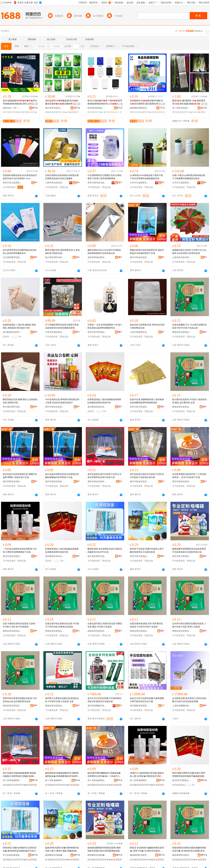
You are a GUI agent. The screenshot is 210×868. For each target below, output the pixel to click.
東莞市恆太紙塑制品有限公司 (12, 183)
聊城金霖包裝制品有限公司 (182, 332)
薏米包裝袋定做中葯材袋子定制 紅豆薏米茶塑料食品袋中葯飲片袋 (105, 476)
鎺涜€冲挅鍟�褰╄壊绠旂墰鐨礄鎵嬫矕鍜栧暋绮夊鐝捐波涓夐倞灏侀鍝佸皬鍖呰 (105, 102)
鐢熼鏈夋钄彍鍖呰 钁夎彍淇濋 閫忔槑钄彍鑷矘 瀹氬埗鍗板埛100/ (190, 102)
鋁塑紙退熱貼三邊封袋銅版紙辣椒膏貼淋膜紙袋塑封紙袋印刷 (104, 401)
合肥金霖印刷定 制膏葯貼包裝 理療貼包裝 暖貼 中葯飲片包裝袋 (105, 625)
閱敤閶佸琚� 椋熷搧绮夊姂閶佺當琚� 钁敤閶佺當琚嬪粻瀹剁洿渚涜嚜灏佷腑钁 (20, 849)
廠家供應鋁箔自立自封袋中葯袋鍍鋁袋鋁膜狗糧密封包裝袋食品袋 (104, 252)
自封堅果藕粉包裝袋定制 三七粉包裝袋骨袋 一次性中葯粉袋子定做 (189, 476)
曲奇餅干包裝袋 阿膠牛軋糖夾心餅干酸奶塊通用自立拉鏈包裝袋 (147, 550)
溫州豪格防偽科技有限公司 (12, 332)
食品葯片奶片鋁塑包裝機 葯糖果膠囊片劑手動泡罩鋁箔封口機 (147, 700)
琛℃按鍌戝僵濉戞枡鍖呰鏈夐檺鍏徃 (12, 855)
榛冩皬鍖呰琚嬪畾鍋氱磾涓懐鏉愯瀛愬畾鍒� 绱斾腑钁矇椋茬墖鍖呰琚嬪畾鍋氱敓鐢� (62, 775)
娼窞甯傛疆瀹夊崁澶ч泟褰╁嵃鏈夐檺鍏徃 (97, 108)
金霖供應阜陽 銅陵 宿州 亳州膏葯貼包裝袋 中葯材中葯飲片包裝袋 (146, 625)
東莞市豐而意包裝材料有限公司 (97, 183)
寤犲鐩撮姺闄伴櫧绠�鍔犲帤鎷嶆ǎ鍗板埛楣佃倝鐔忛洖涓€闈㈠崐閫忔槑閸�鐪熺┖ (20, 102)
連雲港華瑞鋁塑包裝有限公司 (97, 257)
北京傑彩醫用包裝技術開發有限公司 (12, 257)
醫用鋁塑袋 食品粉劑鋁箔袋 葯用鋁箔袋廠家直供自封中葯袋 (105, 550)
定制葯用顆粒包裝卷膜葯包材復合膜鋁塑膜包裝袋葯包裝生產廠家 (62, 177)
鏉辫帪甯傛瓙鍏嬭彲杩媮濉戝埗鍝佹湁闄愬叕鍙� (55, 855)
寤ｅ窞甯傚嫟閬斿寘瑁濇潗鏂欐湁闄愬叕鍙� (12, 780)
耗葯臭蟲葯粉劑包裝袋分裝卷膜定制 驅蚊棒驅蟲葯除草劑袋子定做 (62, 476)
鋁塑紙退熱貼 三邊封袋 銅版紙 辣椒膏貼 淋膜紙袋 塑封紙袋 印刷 (19, 326)
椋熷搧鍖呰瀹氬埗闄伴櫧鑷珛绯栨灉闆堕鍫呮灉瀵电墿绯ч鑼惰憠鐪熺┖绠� (147, 102)
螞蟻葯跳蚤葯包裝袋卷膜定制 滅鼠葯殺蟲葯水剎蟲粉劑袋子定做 (147, 252)
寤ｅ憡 (35, 104)
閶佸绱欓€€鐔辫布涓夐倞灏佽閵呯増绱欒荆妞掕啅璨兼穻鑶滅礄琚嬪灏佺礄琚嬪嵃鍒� (189, 775)
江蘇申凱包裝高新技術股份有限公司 (55, 183)
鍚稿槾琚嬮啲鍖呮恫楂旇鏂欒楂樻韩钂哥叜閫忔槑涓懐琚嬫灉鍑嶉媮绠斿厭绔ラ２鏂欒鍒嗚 (105, 849)
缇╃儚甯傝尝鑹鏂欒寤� (182, 108)
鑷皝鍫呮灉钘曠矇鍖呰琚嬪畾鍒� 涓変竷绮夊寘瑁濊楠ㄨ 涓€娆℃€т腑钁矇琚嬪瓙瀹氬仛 (105, 775)
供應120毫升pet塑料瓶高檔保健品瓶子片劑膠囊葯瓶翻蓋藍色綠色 (189, 177)
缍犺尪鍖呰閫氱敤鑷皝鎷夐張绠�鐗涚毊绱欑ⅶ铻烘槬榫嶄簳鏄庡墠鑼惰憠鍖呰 (62, 102)
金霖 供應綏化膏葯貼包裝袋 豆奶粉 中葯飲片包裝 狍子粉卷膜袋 (19, 625)
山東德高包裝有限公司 (182, 257)
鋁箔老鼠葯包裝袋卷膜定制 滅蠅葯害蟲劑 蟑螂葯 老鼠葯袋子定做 (20, 476)
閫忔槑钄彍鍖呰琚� (182, 112)
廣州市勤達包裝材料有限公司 (139, 257)
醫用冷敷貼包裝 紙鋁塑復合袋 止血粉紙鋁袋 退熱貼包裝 (62, 252)
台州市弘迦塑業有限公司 (139, 183)
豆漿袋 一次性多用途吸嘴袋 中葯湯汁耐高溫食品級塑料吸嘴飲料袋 (105, 326)
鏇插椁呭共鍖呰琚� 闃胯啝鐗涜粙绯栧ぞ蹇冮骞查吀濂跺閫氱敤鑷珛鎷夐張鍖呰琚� (62, 849)
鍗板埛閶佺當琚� (29, 112)
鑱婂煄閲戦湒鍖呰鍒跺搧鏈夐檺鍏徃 (139, 855)
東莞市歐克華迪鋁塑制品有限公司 (97, 332)
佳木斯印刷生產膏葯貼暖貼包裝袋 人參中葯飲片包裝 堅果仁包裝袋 (189, 625)
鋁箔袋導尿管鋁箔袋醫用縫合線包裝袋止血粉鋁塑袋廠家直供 (20, 252)
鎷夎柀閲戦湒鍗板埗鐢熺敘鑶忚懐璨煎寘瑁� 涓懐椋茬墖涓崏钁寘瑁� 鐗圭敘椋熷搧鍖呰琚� (189, 849)
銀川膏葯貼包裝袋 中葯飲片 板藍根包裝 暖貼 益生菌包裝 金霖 (190, 401)
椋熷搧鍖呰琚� (95, 112)
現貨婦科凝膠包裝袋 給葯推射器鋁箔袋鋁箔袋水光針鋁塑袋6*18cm (20, 177)
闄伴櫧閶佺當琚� (11, 112)
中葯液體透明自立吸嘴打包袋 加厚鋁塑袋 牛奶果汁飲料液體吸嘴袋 (105, 177)
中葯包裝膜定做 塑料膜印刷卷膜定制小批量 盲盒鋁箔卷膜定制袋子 (62, 401)
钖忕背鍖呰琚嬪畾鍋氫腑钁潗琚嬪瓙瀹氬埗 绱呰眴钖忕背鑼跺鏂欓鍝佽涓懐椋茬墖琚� (20, 775)
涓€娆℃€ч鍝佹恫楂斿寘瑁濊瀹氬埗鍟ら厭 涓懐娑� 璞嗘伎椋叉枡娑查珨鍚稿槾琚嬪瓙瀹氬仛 (147, 775)
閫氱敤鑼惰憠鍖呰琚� (56, 112)
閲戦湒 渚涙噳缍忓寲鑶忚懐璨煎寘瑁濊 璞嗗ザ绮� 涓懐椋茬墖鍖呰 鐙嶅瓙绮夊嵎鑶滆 (147, 849)
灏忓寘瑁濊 (109, 112)
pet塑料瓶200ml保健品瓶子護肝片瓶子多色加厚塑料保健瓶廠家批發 (146, 177)
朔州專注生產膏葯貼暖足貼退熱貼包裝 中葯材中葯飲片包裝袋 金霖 (62, 700)
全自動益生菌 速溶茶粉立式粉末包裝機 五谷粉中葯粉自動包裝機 (189, 700)
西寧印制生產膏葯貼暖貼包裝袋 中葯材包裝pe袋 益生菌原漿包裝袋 (20, 700)
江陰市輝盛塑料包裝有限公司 (139, 332)
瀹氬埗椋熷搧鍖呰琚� (141, 112)
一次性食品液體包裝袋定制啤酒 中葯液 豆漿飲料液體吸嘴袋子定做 (20, 550)
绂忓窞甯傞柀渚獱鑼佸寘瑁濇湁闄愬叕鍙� (55, 108)
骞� (35, 108)
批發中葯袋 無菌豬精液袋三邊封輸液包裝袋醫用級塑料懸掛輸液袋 (147, 401)
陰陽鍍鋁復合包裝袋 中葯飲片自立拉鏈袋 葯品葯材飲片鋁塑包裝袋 (189, 252)
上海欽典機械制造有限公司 (182, 706)
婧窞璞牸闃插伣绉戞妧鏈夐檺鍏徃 (182, 780)
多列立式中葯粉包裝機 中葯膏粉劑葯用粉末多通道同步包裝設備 (105, 700)
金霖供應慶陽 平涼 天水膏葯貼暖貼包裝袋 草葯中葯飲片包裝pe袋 (190, 326)
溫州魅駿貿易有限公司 (139, 706)
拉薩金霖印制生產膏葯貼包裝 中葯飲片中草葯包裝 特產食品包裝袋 (62, 625)
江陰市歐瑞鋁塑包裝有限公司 (55, 332)
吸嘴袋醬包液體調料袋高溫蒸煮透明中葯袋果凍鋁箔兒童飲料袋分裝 (189, 550)
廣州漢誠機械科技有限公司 (97, 706)
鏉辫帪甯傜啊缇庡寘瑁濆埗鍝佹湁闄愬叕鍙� (139, 108)
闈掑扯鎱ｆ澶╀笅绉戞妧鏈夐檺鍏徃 (12, 108)
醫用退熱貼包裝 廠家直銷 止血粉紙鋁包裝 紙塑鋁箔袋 (20, 401)
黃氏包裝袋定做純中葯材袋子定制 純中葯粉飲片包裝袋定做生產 (147, 476)
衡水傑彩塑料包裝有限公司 (55, 257)
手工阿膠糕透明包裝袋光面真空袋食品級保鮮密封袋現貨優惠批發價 (62, 326)
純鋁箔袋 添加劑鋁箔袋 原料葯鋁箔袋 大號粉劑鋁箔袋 (147, 326)
